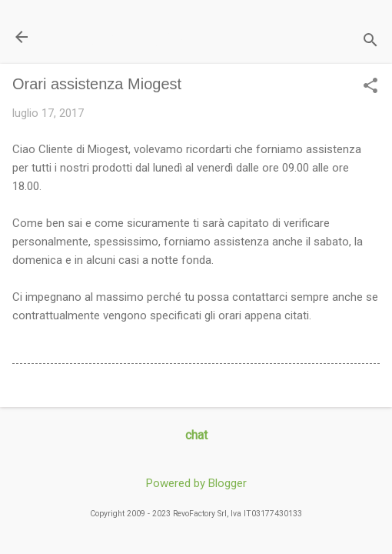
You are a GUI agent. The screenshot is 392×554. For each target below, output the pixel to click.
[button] (370, 87)
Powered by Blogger (196, 483)
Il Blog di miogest (120, 37)
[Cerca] (370, 42)
